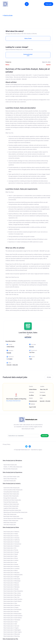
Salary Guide (28, 38)
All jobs (49, 377)
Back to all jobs (8, 15)
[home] (5, 4)
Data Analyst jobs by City (10, 639)
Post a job (49, 4)
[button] (27, 4)
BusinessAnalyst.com (28, 55)
